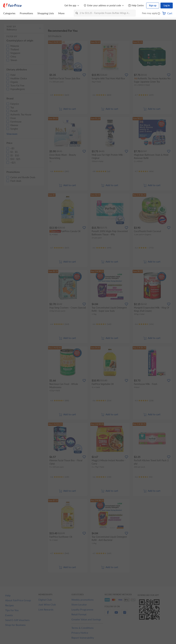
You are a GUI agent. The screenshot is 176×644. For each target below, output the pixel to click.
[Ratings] (60, 95)
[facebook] (108, 614)
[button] (159, 14)
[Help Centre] (136, 6)
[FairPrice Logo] (12, 6)
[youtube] (116, 614)
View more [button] (12, 134)
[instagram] (125, 614)
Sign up (153, 5)
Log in (167, 5)
